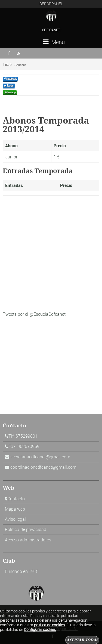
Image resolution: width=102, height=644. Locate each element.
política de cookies (49, 625)
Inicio (7, 64)
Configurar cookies (40, 629)
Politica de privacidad (26, 529)
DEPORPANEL (51, 4)
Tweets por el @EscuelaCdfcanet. (35, 314)
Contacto (16, 499)
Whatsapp (10, 92)
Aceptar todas (82, 640)
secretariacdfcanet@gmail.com (40, 457)
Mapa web (15, 509)
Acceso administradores (28, 540)
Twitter (9, 86)
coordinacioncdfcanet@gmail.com (43, 467)
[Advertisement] (51, 255)
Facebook (10, 79)
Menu (54, 42)
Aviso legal (15, 519)
